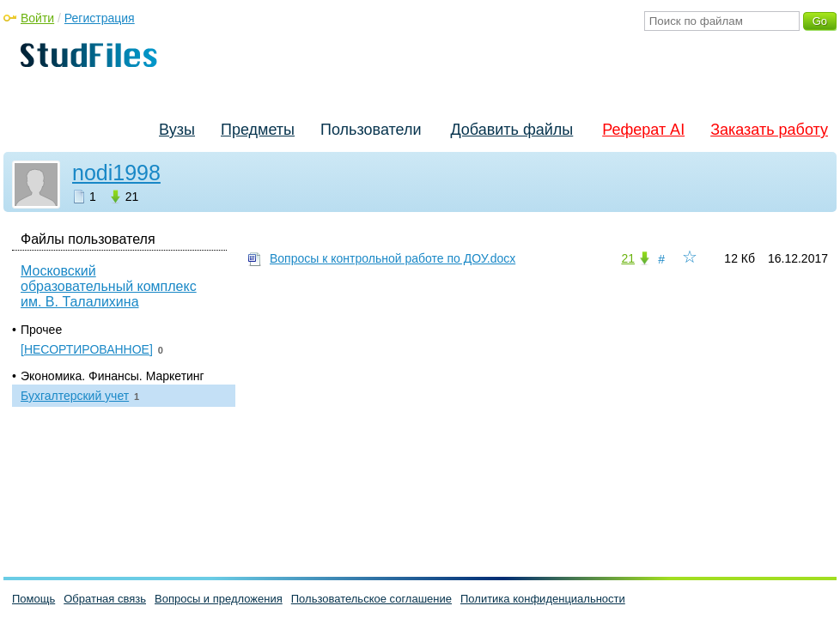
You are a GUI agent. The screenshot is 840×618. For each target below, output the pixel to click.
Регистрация (100, 18)
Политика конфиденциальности (543, 599)
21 (628, 258)
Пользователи (371, 130)
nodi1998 (116, 173)
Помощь (33, 599)
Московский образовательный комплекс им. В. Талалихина (109, 286)
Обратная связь (105, 599)
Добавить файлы (511, 130)
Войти (37, 18)
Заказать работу (769, 130)
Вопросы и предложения (219, 599)
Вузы (177, 130)
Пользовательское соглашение (371, 599)
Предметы (258, 130)
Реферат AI (643, 130)
